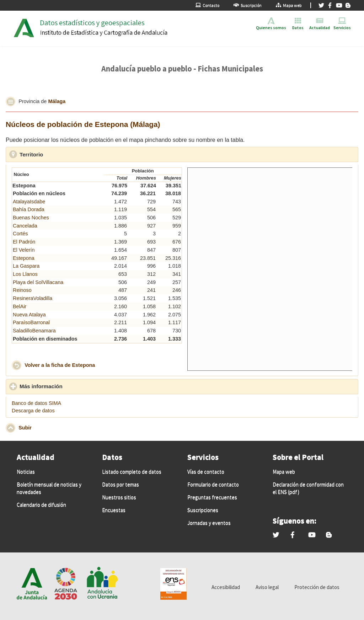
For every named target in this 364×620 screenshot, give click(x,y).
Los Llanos (25, 274)
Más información (74, 386)
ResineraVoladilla (33, 298)
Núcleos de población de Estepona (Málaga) (83, 124)
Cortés (20, 234)
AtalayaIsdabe (29, 202)
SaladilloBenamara (34, 331)
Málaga (57, 101)
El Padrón (24, 242)
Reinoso (22, 290)
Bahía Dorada (29, 209)
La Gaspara (26, 266)
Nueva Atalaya (29, 315)
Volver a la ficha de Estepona (60, 365)
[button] (10, 101)
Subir (25, 427)
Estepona (24, 258)
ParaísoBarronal (31, 322)
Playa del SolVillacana (38, 282)
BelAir (20, 306)
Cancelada (25, 226)
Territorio (64, 154)
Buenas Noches (31, 218)
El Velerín (24, 250)
